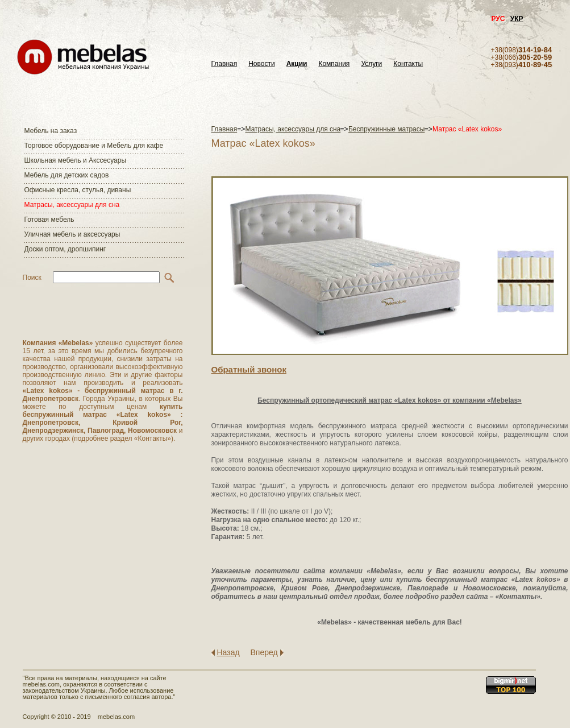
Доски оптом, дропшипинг (65, 249)
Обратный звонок (249, 369)
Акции (297, 64)
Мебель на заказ (51, 131)
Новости (261, 64)
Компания (334, 64)
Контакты (408, 64)
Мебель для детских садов (67, 175)
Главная (224, 64)
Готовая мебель (49, 220)
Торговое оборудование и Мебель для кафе (94, 146)
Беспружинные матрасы (386, 129)
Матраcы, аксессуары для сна (72, 205)
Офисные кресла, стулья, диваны (78, 190)
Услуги (371, 64)
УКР (517, 19)
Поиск (32, 278)
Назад (228, 652)
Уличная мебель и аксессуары (72, 234)
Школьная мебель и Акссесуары (76, 160)
